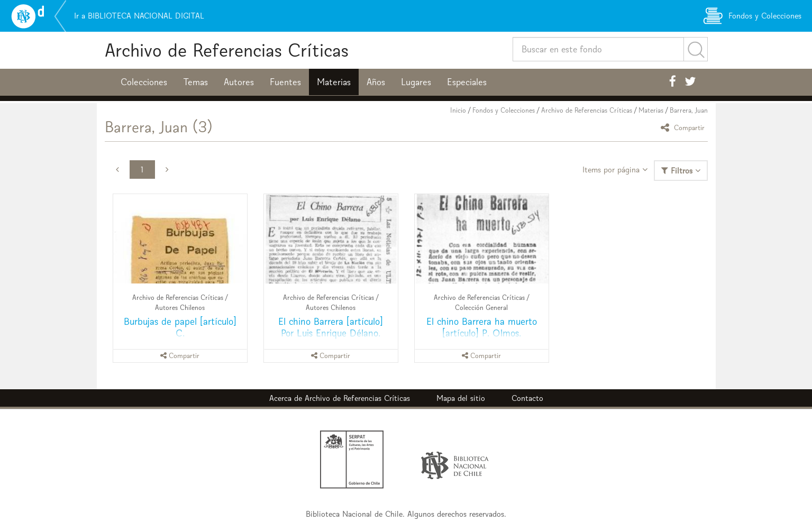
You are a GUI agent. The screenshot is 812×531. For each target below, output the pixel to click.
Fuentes (285, 82)
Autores (239, 82)
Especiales (467, 82)
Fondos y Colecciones (504, 110)
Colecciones (144, 82)
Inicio (458, 110)
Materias (334, 82)
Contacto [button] (527, 398)
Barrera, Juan (689, 110)
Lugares (416, 82)
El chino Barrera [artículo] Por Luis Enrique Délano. (331, 327)
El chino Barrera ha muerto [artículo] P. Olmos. (482, 327)
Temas (195, 82)
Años (376, 82)
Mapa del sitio (461, 398)
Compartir (684, 127)
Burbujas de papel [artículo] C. (180, 327)
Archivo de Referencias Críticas (227, 50)
